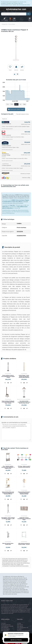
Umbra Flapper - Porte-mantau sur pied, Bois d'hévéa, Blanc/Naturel (24, 376)
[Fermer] (27, 635)
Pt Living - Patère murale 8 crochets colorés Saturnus (24, 466)
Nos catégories (5, 630)
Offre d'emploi (5, 627)
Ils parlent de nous (6, 624)
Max (24, 104)
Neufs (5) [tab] (5, 119)
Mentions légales (5, 629)
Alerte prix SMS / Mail (16, 109)
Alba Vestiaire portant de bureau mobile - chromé (24, 543)
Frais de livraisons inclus (21, 114)
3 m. (12, 104)
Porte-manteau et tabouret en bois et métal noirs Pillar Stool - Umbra (8, 402)
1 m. (8, 104)
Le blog (19, 623)
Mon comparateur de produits (23, 628)
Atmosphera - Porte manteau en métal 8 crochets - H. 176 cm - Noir (8, 518)
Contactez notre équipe (7, 626)
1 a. (20, 104)
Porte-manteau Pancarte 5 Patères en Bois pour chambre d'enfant (24, 492)
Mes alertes (20, 626)
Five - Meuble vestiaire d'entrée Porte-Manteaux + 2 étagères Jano (8, 467)
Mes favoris (20, 624)
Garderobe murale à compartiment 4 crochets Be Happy (24, 518)
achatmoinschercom (16, 9)
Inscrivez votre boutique (23, 630)
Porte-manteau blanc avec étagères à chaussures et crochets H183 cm (8, 492)
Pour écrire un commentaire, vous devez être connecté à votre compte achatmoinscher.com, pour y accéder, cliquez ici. (16, 431)
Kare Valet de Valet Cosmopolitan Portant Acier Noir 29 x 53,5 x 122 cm (24, 402)
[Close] (30, 2)
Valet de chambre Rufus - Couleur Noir (8, 543)
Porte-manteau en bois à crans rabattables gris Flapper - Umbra (8, 376)
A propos (3, 623)
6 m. (16, 104)
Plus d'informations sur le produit (7, 129)
